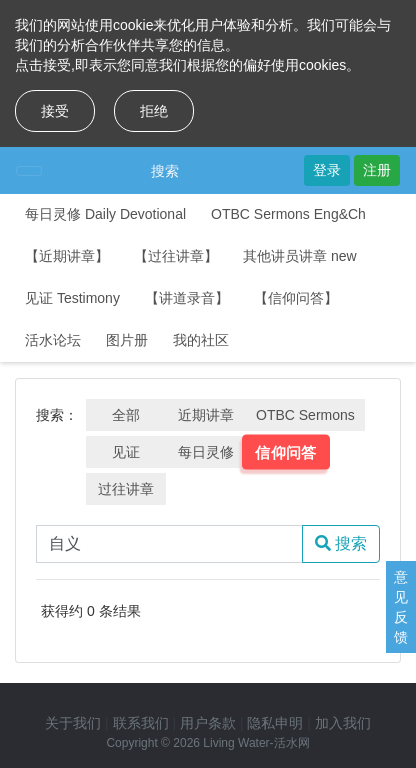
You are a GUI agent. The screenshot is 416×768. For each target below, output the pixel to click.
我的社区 (201, 340)
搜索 (165, 171)
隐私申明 (275, 723)
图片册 (127, 340)
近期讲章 (206, 415)
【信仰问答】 (296, 298)
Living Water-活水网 (256, 743)
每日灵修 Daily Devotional (105, 214)
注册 (377, 170)
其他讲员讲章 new (300, 256)
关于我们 (73, 723)
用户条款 (208, 723)
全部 (126, 415)
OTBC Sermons (305, 415)
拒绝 (154, 111)
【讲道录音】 (187, 298)
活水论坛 (53, 340)
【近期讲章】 (67, 256)
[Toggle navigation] (29, 171)
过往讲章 (126, 489)
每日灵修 (206, 452)
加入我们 (343, 723)
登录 (327, 170)
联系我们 (141, 723)
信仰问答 (286, 452)
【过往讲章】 (176, 256)
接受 (55, 111)
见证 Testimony (72, 298)
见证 (126, 452)
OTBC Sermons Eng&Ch (288, 214)
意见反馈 (401, 607)
